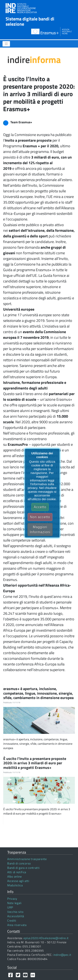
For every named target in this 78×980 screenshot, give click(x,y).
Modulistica (15, 885)
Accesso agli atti (18, 881)
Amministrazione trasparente (27, 859)
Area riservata (17, 925)
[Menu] (6, 44)
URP (10, 907)
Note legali (14, 903)
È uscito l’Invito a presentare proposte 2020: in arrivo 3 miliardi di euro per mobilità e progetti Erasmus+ (35, 763)
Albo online (15, 876)
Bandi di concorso (19, 863)
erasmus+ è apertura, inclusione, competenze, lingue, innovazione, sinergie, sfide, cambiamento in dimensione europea (39, 693)
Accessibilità (16, 916)
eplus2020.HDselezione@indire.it (46, 938)
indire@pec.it (62, 955)
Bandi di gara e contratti (24, 868)
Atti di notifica (17, 872)
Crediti (12, 920)
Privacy (12, 899)
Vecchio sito (15, 912)
